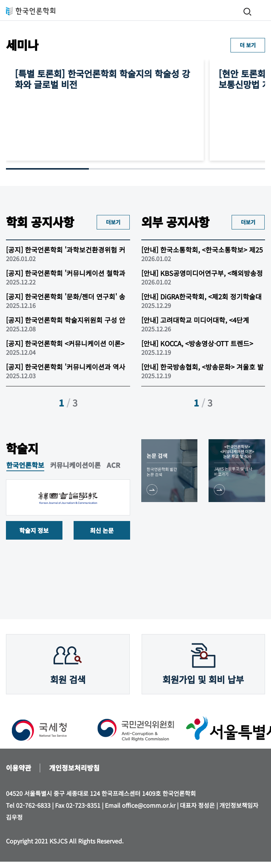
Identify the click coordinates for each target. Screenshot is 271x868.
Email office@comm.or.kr (140, 805)
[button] (128, 403)
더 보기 (248, 45)
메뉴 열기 (262, 11)
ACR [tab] (113, 465)
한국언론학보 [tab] (25, 465)
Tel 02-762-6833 (28, 805)
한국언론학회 (31, 11)
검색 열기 (248, 12)
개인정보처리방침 (74, 768)
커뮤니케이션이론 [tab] (75, 465)
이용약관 (19, 768)
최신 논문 (102, 530)
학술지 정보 (34, 530)
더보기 (113, 222)
